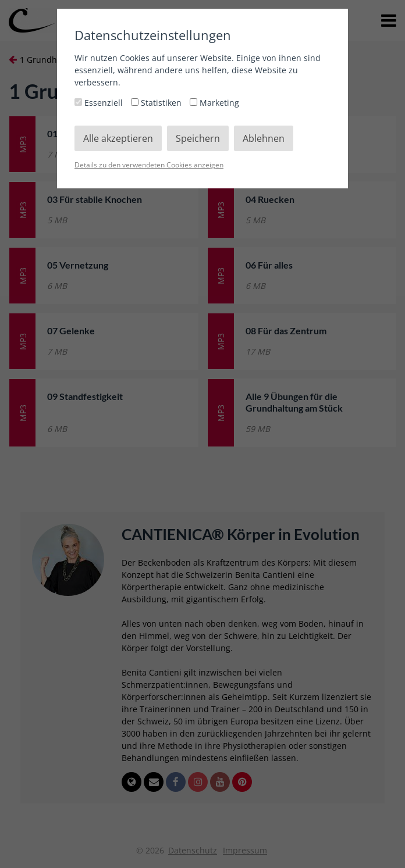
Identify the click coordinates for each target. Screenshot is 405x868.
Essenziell (100, 103)
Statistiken (157, 103)
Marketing (214, 103)
